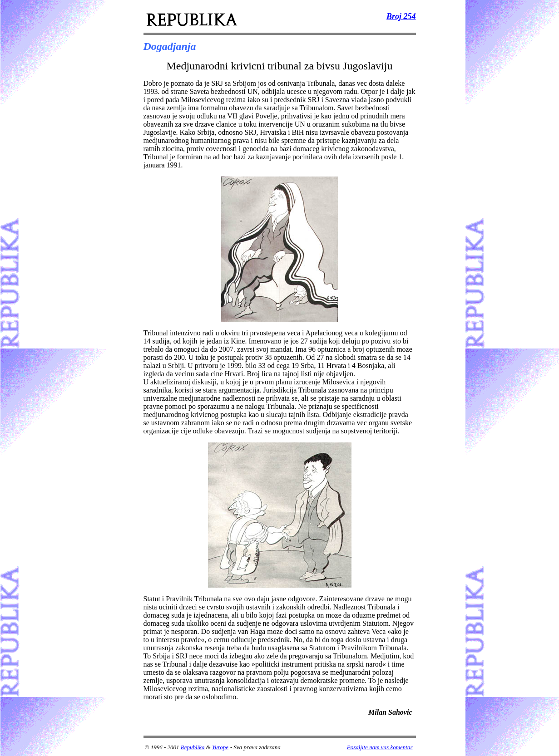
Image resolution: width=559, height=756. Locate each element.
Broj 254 (401, 16)
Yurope (220, 747)
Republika (193, 747)
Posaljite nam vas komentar (380, 747)
